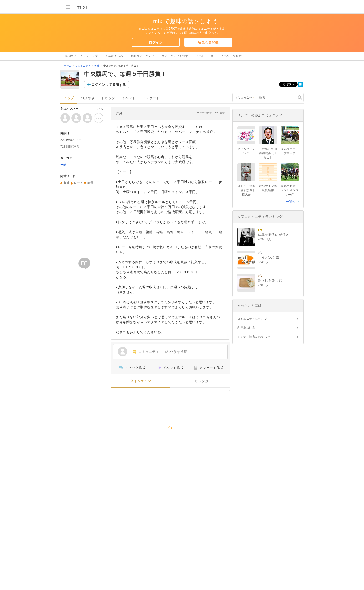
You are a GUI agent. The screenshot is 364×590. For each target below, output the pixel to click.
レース (78, 183)
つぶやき (88, 98)
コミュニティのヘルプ (252, 319)
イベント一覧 (205, 56)
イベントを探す (231, 56)
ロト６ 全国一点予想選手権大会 (246, 190)
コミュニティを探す (175, 56)
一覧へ (291, 202)
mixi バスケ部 (268, 257)
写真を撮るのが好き (273, 235)
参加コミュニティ (142, 56)
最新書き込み (114, 56)
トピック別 (200, 381)
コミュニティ (83, 66)
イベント (129, 98)
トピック (108, 98)
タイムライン (141, 381)
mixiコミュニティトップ (82, 56)
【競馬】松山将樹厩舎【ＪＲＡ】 (268, 153)
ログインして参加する (109, 85)
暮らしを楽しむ (270, 280)
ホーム (68, 66)
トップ (69, 98)
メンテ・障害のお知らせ (254, 337)
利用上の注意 (246, 328)
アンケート (151, 98)
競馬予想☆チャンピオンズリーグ (290, 190)
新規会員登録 (208, 42)
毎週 (90, 183)
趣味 (97, 66)
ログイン (156, 42)
